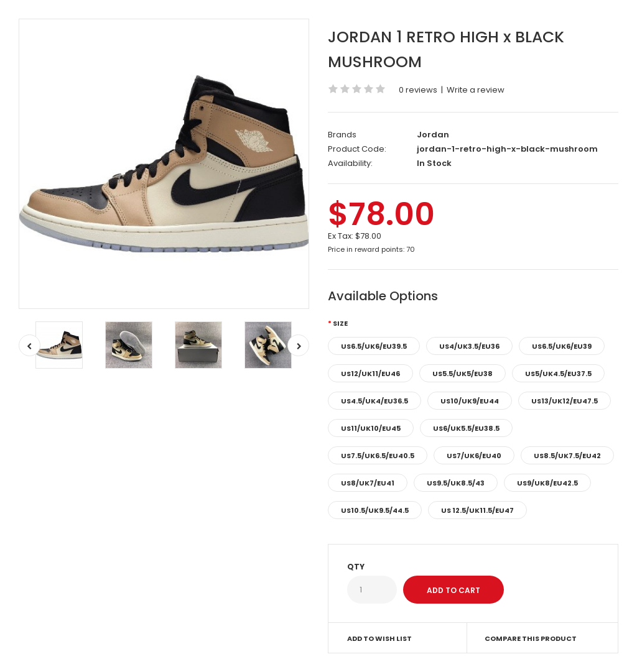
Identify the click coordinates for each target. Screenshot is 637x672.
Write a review (476, 90)
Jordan (433, 135)
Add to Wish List (379, 638)
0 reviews (418, 90)
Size (340, 323)
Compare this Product (531, 638)
